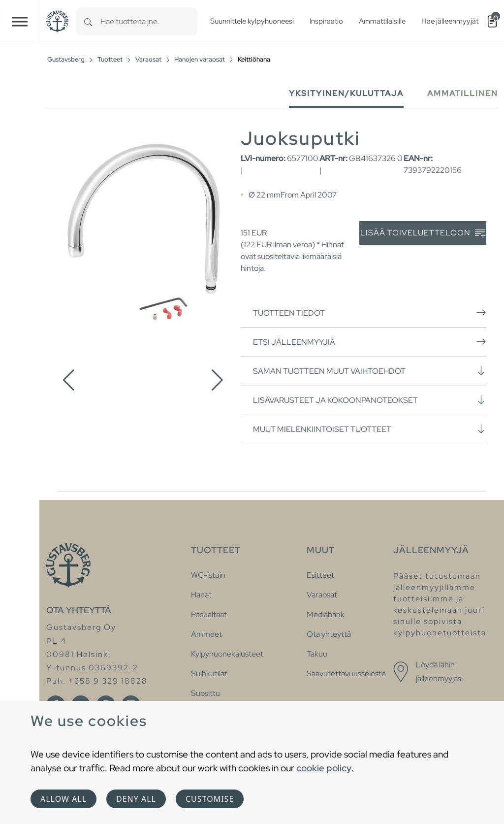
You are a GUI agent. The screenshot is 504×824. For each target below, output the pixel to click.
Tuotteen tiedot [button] (370, 313)
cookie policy (324, 768)
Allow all (63, 799)
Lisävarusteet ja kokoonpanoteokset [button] (370, 400)
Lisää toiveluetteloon (423, 233)
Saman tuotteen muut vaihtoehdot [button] (370, 371)
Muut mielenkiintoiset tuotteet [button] (370, 429)
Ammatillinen (463, 93)
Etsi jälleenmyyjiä (370, 342)
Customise (210, 799)
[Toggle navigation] (20, 21)
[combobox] (149, 21)
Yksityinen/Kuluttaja (346, 93)
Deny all (136, 799)
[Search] (88, 21)
